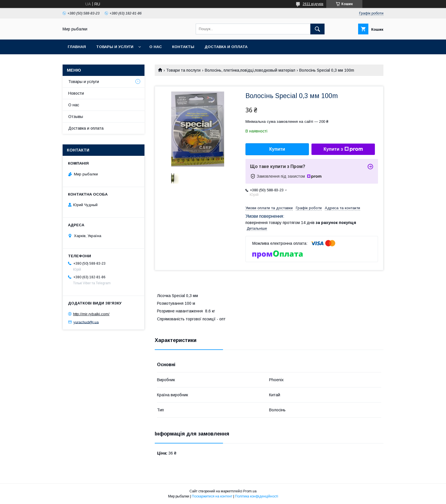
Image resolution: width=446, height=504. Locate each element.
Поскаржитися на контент (212, 496)
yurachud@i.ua (86, 322)
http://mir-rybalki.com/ (91, 314)
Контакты (183, 47)
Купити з (343, 149)
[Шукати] (317, 29)
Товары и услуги (115, 47)
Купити (277, 149)
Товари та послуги (183, 70)
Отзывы (76, 117)
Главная (77, 47)
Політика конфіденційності (257, 496)
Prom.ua (250, 491)
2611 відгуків (313, 4)
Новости (76, 93)
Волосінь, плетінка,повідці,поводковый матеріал (250, 70)
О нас (156, 47)
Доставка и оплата (226, 47)
